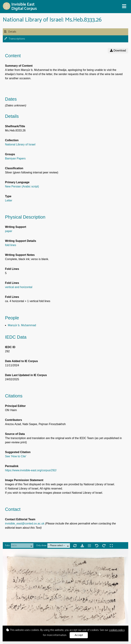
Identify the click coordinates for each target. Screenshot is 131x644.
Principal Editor (15, 406)
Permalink (12, 466)
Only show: (41, 546)
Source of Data (15, 434)
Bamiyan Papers (15, 158)
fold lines (11, 245)
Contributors (14, 420)
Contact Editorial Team (20, 519)
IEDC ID (10, 347)
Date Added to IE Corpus (22, 361)
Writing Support (16, 227)
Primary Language (17, 182)
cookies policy (117, 630)
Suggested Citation (18, 452)
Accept (79, 635)
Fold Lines (12, 269)
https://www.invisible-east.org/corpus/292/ (31, 470)
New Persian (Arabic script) (22, 186)
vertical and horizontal (19, 287)
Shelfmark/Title (15, 126)
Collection (12, 140)
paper (9, 231)
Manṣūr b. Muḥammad (22, 325)
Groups (10, 154)
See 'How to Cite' (16, 456)
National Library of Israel (20, 144)
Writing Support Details (21, 241)
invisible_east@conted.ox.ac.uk (25, 524)
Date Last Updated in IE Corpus (26, 375)
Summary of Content (19, 66)
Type (8, 196)
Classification (14, 168)
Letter (9, 200)
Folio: (8, 546)
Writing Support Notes (20, 255)
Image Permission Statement (24, 480)
